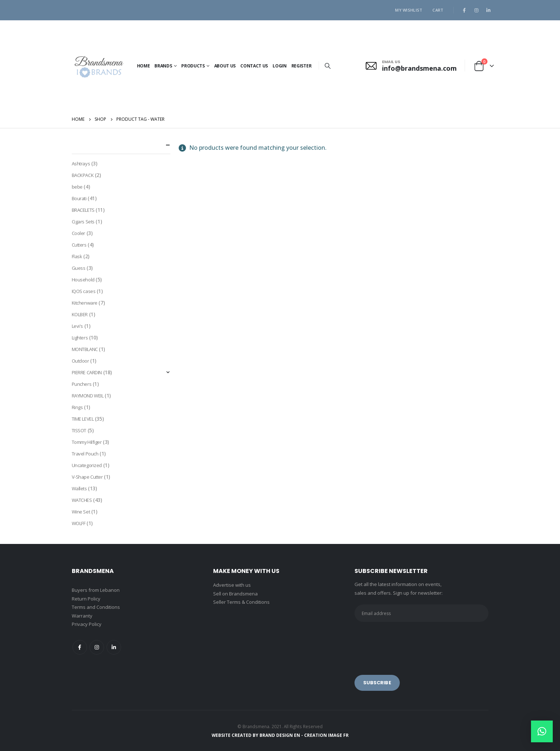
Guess (79, 268)
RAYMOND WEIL (88, 396)
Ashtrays (81, 164)
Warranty (82, 616)
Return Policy (86, 599)
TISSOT (79, 430)
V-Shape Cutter (87, 477)
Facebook (80, 647)
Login (280, 66)
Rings (77, 407)
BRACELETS (83, 210)
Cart (438, 10)
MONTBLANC (85, 349)
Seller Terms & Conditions (241, 602)
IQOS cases (84, 291)
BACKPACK (83, 175)
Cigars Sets (83, 222)
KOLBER (80, 314)
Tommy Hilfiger (87, 442)
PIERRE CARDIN (87, 372)
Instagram (97, 647)
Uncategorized (87, 465)
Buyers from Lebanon (96, 590)
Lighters (80, 338)
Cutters (79, 245)
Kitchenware (85, 303)
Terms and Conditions (96, 607)
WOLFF (79, 523)
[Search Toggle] (327, 66)
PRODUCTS (193, 66)
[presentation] (410, 643)
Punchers (82, 384)
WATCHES (82, 500)
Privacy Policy (87, 624)
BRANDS (163, 66)
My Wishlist (409, 10)
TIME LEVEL (83, 419)
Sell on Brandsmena (235, 594)
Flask (77, 256)
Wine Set (81, 512)
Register (302, 66)
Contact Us (254, 66)
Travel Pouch (85, 454)
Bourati (79, 198)
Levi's (77, 326)
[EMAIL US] (411, 66)
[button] (542, 731)
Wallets (79, 488)
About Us (225, 66)
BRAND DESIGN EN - (282, 735)
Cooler (78, 233)
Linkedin (114, 647)
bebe (77, 187)
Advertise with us (232, 585)
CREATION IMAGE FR (326, 735)
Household (83, 280)
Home (144, 66)
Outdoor (80, 361)
